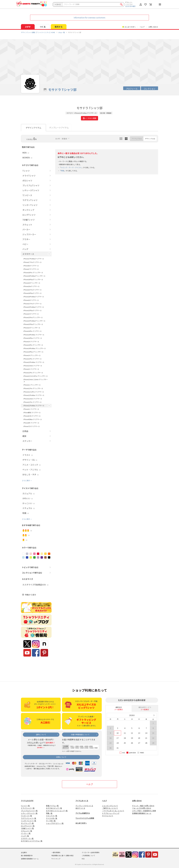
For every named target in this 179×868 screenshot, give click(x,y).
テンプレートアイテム (59, 128)
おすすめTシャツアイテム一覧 (32, 841)
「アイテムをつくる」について (113, 811)
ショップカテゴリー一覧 (55, 823)
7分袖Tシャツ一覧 (27, 828)
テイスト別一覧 (52, 818)
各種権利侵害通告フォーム (142, 813)
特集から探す (31, 595)
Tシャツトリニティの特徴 (85, 818)
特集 (62, 171)
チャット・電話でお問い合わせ (143, 806)
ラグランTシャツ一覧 (29, 818)
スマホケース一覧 (27, 838)
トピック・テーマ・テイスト (71, 167)
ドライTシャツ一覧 (28, 808)
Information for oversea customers (89, 17)
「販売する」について (110, 808)
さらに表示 (26, 481)
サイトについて (108, 816)
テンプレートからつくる (84, 806)
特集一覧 (49, 813)
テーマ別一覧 (51, 821)
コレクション (149, 89)
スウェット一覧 (27, 831)
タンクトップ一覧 (27, 823)
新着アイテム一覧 (52, 806)
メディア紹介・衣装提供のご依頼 (144, 811)
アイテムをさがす (27, 801)
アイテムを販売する (83, 813)
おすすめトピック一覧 (54, 808)
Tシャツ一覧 (25, 806)
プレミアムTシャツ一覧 (29, 811)
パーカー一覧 (26, 833)
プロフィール (132, 89)
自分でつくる (80, 808)
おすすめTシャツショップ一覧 (57, 811)
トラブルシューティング (111, 813)
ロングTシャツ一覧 (28, 826)
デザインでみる (150, 139)
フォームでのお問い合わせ (142, 808)
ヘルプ (142, 27)
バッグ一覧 (25, 836)
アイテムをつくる (82, 801)
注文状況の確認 (130, 6)
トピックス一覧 (52, 816)
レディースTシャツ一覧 (29, 813)
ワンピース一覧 (26, 816)
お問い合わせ (153, 27)
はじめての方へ (81, 823)
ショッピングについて (110, 806)
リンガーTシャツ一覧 (29, 821)
